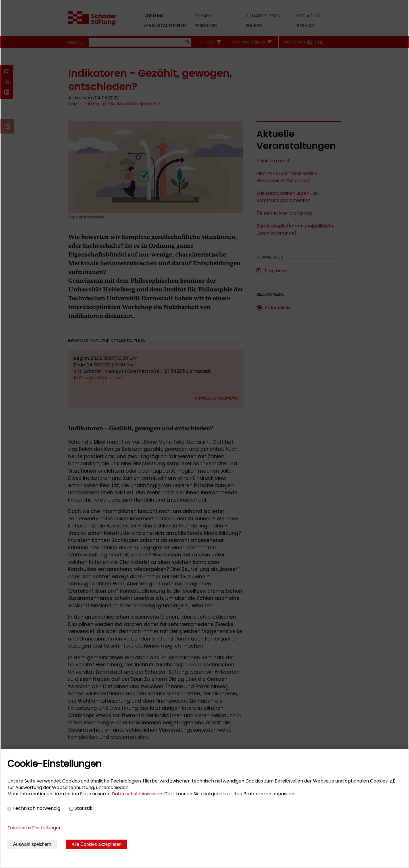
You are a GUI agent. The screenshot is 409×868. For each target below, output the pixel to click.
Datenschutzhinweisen (137, 794)
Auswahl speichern (32, 844)
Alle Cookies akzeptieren (97, 844)
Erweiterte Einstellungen (35, 828)
